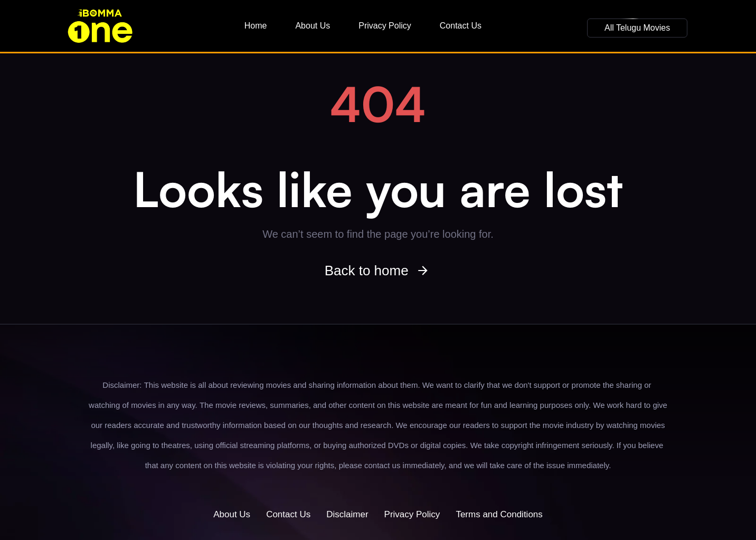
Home (256, 26)
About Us (313, 26)
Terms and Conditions (499, 514)
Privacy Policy (385, 26)
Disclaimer (347, 514)
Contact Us (461, 26)
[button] (637, 28)
